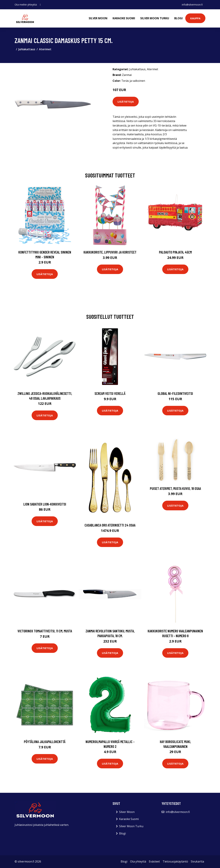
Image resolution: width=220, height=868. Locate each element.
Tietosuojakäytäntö (175, 861)
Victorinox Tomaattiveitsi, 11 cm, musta (45, 631)
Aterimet (45, 49)
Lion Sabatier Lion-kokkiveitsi (45, 504)
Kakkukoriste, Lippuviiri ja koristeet (110, 252)
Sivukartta (197, 861)
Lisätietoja (126, 102)
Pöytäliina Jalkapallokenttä (45, 742)
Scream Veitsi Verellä (110, 393)
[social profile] (40, 5)
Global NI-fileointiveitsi (175, 393)
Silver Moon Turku (155, 18)
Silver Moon (98, 18)
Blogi (178, 18)
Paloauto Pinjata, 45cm (175, 252)
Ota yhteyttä (138, 861)
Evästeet (154, 861)
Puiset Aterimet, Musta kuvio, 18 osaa (175, 488)
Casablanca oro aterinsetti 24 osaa (110, 525)
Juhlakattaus (27, 49)
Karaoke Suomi (124, 18)
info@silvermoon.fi (192, 5)
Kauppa (195, 18)
